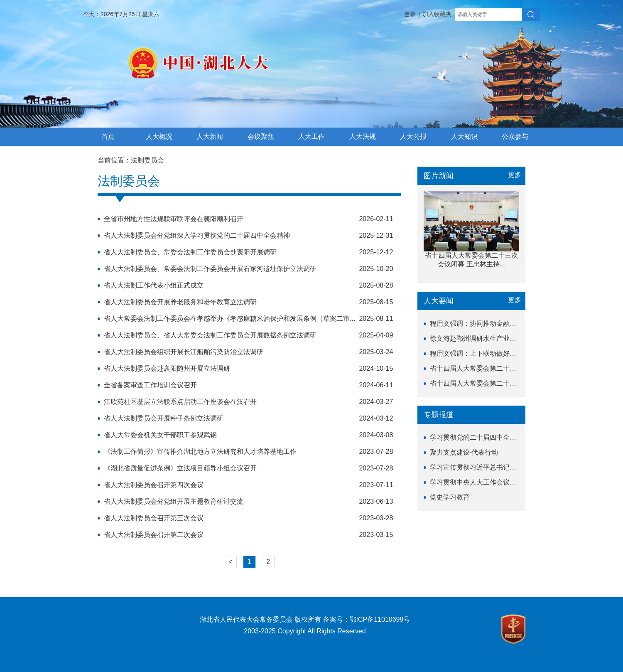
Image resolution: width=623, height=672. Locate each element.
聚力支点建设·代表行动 (464, 452)
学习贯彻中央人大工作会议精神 (476, 482)
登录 (410, 14)
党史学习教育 (450, 497)
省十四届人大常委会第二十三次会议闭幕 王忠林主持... (510, 368)
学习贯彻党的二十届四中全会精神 (480, 437)
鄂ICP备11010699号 (380, 619)
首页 (108, 137)
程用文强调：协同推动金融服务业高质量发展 (496, 324)
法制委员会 (147, 160)
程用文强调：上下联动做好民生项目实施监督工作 (503, 353)
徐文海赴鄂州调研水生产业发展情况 (483, 338)
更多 (515, 175)
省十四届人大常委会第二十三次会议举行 (490, 383)
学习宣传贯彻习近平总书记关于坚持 (483, 467)
